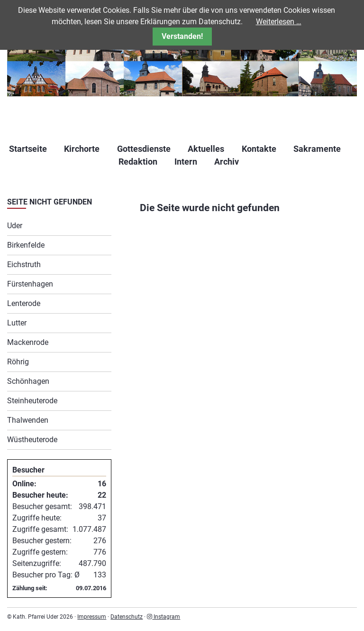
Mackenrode (28, 342)
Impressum (92, 617)
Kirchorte (82, 149)
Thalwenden (28, 420)
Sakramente (317, 149)
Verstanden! (182, 36)
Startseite (28, 149)
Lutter (17, 323)
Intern (186, 162)
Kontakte (259, 149)
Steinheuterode (32, 401)
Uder (15, 226)
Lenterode (24, 303)
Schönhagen (28, 381)
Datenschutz (127, 617)
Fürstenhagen (30, 284)
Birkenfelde (26, 245)
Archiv (227, 162)
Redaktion (138, 162)
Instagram (164, 617)
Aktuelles (206, 149)
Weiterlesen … (279, 22)
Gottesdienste (144, 149)
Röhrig (18, 362)
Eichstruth (24, 264)
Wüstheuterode (32, 440)
